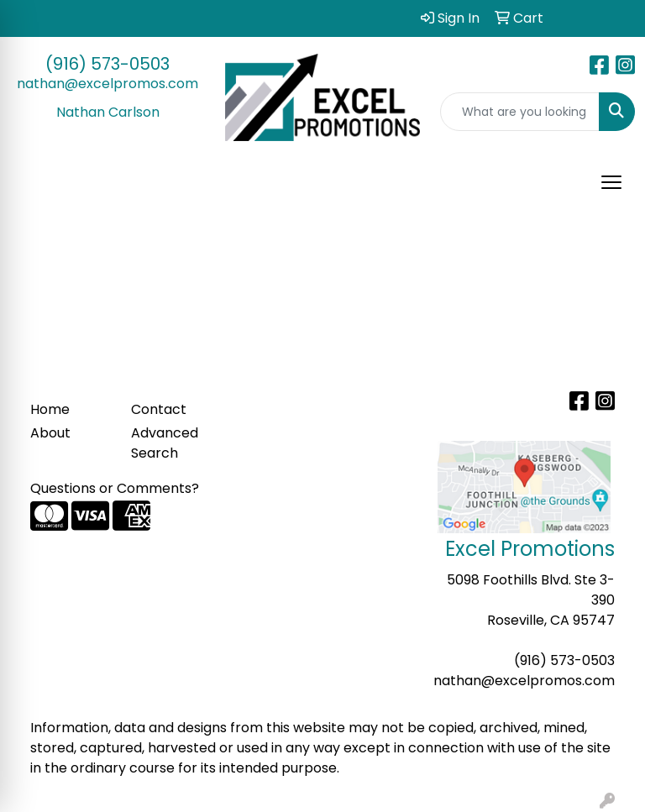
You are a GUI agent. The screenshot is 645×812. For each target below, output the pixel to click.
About (50, 433)
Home (50, 409)
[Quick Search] (520, 112)
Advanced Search (165, 443)
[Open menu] (611, 182)
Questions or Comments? (115, 488)
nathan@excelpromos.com (107, 84)
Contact (159, 409)
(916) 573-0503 (107, 64)
